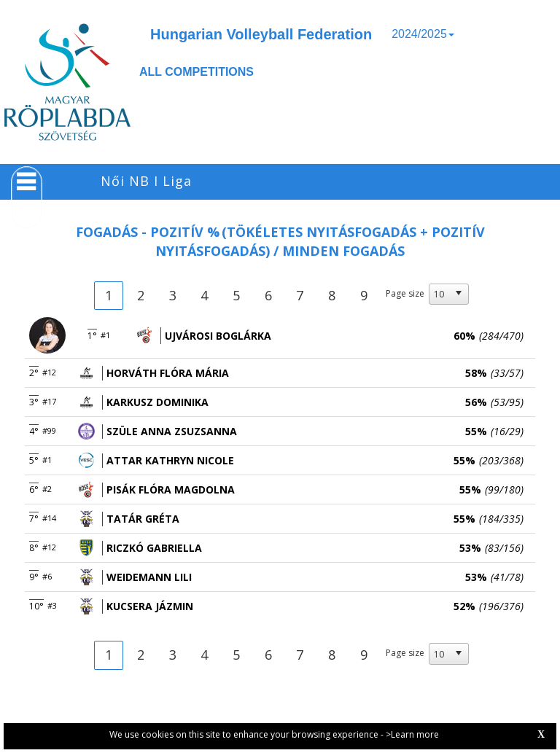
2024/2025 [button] (423, 34)
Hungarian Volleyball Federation (261, 34)
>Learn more (412, 734)
